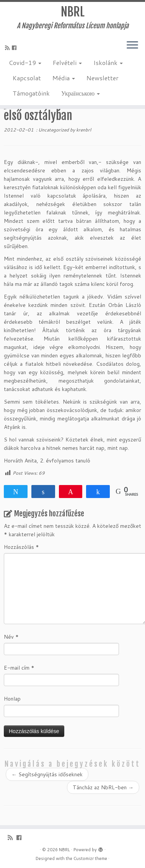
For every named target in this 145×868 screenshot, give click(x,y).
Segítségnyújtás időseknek (47, 774)
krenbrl (84, 130)
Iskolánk (108, 62)
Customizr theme (90, 858)
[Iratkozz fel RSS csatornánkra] (8, 48)
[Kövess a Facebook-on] (15, 48)
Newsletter (103, 78)
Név (11, 637)
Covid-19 (25, 62)
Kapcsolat (27, 78)
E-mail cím (19, 668)
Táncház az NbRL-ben (103, 787)
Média (64, 78)
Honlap (12, 699)
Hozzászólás (21, 547)
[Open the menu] (132, 45)
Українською (81, 93)
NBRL (73, 12)
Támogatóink (31, 93)
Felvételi (67, 62)
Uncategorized (54, 130)
